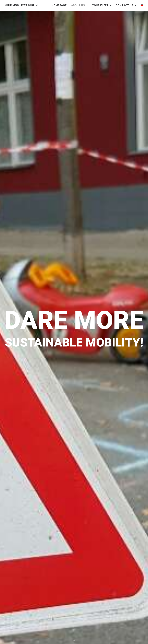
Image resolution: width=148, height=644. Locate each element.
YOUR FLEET (102, 5)
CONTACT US (126, 5)
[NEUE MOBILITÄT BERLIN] (21, 5)
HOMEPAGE (59, 5)
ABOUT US (79, 5)
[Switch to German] (141, 5)
